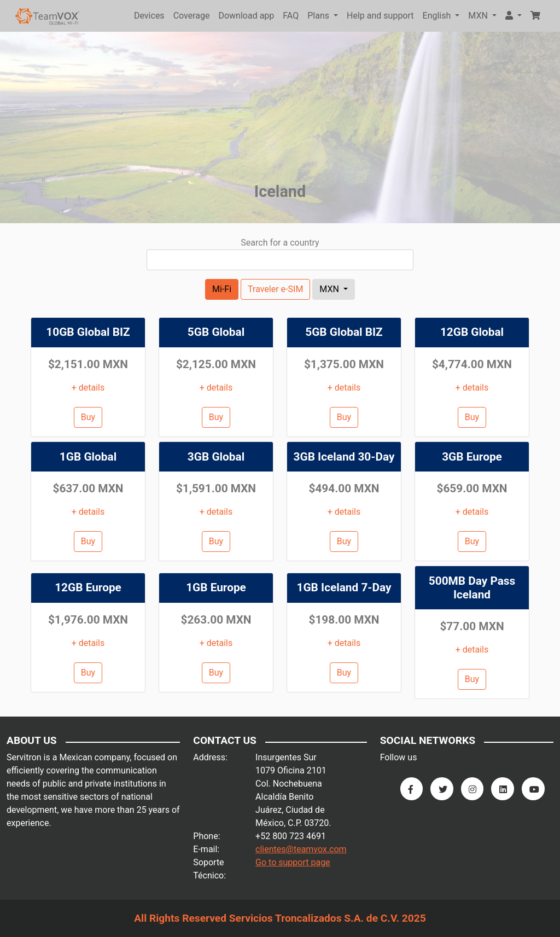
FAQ (291, 16)
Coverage (192, 16)
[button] (514, 16)
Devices (149, 16)
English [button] (438, 16)
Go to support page (293, 862)
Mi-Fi (222, 289)
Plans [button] (319, 16)
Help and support (380, 16)
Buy (88, 417)
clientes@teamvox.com (301, 849)
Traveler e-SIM (275, 289)
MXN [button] (479, 16)
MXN (330, 289)
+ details (88, 388)
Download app (246, 16)
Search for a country (280, 243)
